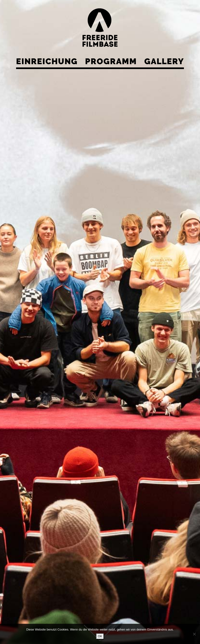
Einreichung (47, 61)
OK (100, 636)
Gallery (164, 61)
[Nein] (194, 634)
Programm (111, 61)
